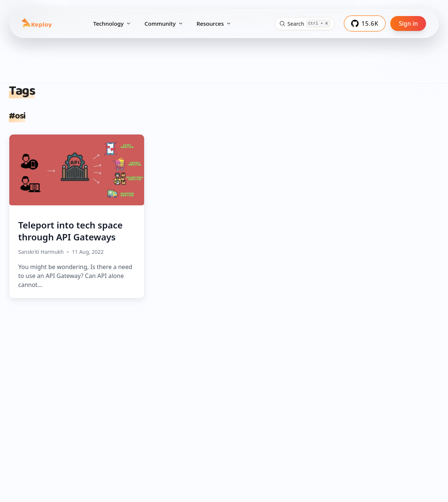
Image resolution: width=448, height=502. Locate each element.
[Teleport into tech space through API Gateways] (77, 170)
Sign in (409, 23)
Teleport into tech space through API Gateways (70, 231)
